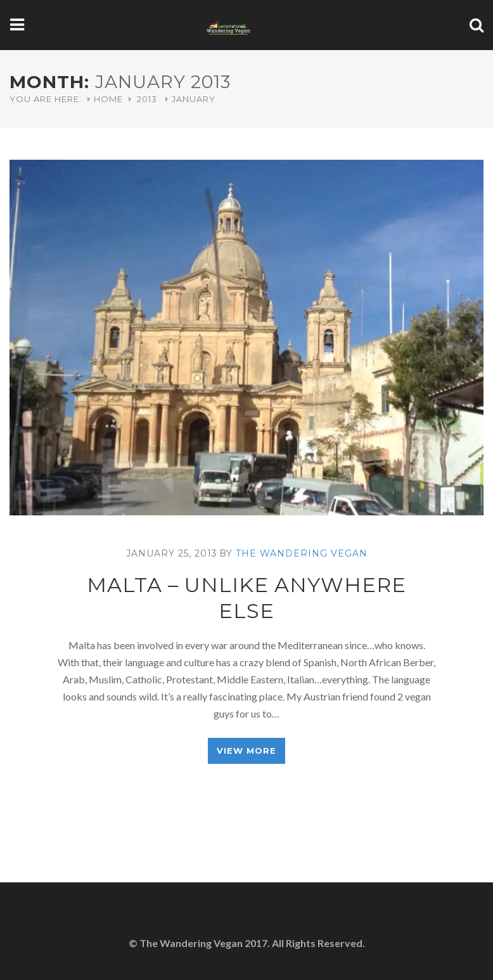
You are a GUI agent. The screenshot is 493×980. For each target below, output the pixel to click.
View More (246, 751)
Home (108, 99)
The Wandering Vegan (302, 553)
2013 (147, 99)
